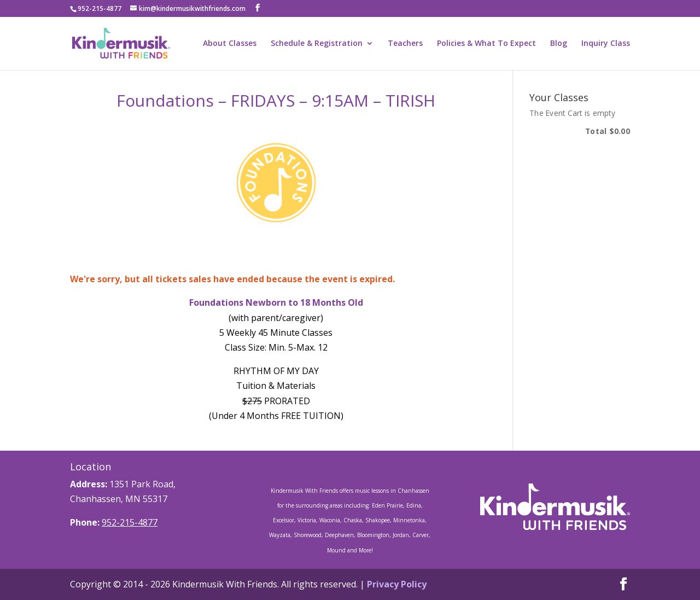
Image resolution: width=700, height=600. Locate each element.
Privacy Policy (397, 584)
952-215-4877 (130, 522)
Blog (559, 44)
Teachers (405, 44)
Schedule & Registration (317, 44)
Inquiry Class (606, 44)
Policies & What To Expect (486, 44)
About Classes (230, 44)
